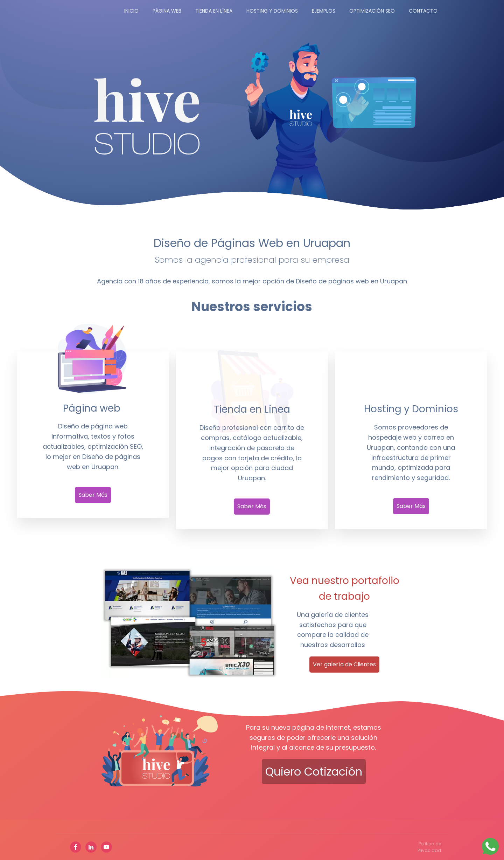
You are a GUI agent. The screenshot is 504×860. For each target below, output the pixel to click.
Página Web (167, 11)
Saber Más (93, 495)
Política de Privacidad (429, 847)
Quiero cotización (314, 772)
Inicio (131, 11)
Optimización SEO (372, 11)
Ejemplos (324, 11)
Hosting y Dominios (272, 11)
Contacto (423, 11)
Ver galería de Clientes (344, 664)
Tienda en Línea (214, 11)
